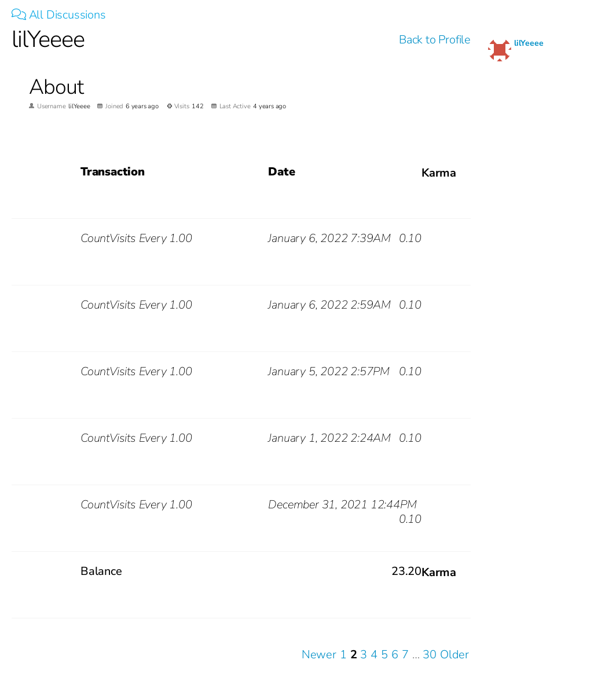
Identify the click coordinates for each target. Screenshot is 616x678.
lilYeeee (529, 43)
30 (430, 655)
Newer (319, 655)
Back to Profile (435, 40)
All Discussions (59, 15)
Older (454, 655)
